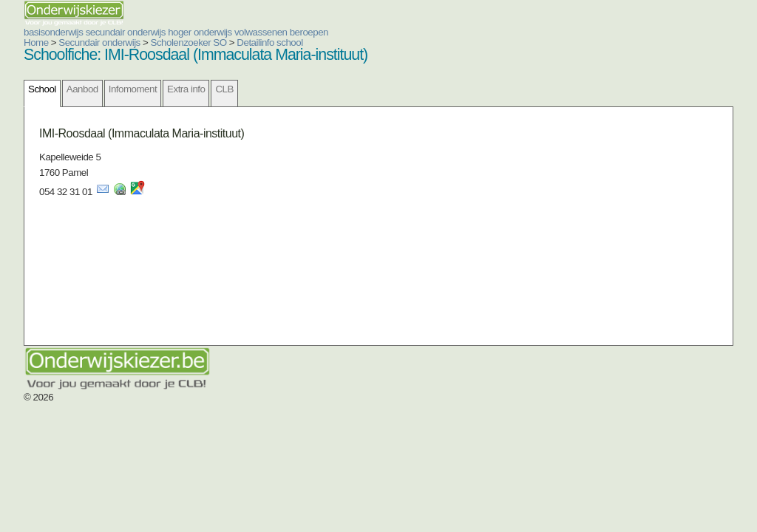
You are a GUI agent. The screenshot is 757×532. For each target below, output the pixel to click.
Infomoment (133, 89)
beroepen (309, 32)
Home (36, 42)
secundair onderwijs (126, 32)
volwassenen (261, 32)
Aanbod (82, 89)
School (42, 89)
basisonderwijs (53, 32)
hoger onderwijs (200, 32)
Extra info (186, 89)
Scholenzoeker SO (189, 42)
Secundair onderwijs (99, 42)
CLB (224, 89)
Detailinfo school (269, 42)
